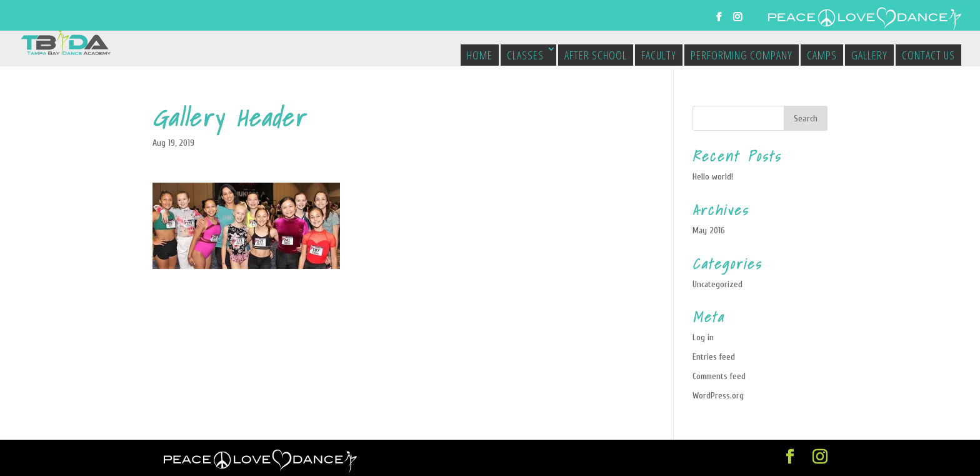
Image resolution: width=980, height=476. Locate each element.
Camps (822, 55)
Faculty (659, 55)
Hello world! (713, 177)
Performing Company (742, 55)
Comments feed (719, 376)
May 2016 (709, 230)
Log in (703, 337)
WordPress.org (718, 396)
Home (480, 55)
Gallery (869, 55)
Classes (525, 55)
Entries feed (714, 357)
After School (596, 55)
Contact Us (928, 55)
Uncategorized (717, 284)
